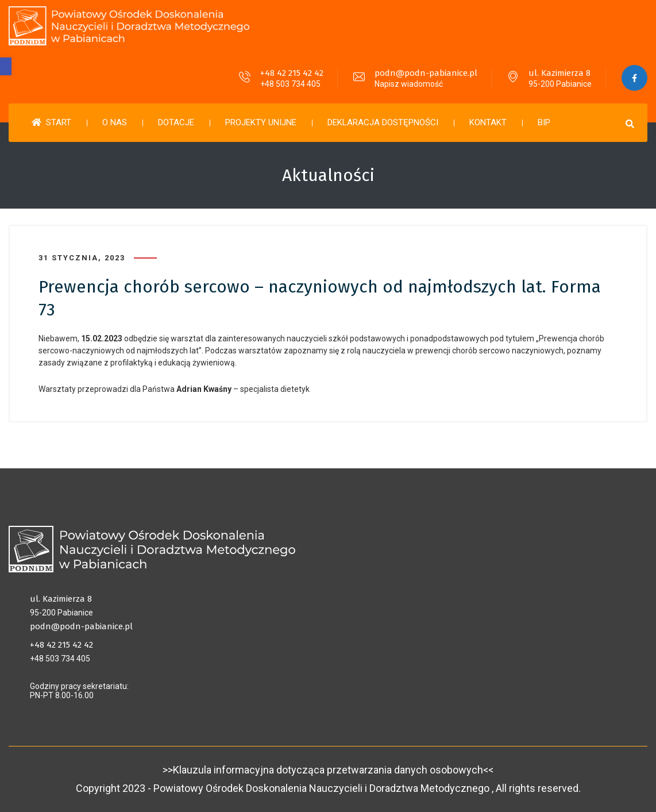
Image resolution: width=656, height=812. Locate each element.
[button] (6, 66)
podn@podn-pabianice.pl (426, 73)
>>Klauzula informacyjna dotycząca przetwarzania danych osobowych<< (328, 770)
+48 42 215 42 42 (292, 73)
